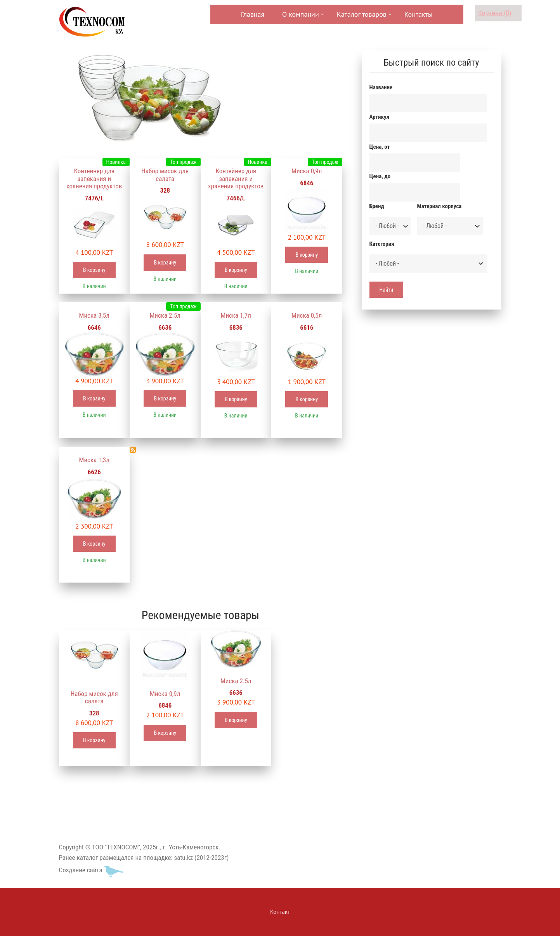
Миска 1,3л (94, 460)
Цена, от (380, 147)
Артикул (379, 117)
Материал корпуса (440, 206)
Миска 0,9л (307, 171)
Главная (253, 14)
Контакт (280, 912)
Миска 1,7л (236, 315)
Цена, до (380, 176)
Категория (382, 244)
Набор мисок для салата (165, 175)
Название (381, 87)
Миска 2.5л (165, 315)
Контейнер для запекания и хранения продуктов (94, 178)
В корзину (94, 270)
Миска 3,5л (94, 315)
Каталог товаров (361, 17)
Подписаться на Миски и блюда (133, 450)
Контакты (419, 14)
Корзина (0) (495, 13)
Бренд (377, 206)
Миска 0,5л (307, 315)
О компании (300, 17)
